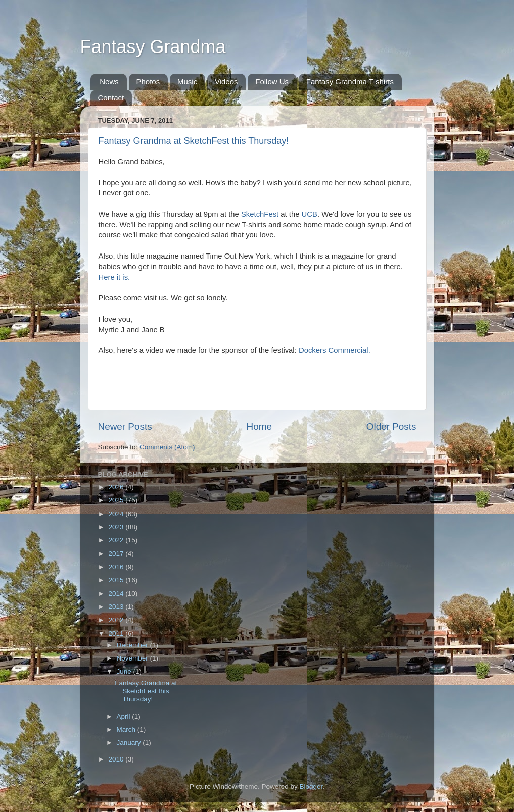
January (130, 743)
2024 (117, 514)
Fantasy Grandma (153, 47)
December (133, 645)
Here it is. (114, 277)
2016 (117, 567)
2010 (117, 759)
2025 (117, 500)
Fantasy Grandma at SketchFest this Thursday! (194, 141)
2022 (117, 540)
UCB (310, 214)
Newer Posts (125, 426)
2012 (117, 620)
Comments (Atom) (167, 447)
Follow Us (272, 82)
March (127, 729)
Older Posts (391, 426)
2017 (117, 554)
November (133, 658)
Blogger (311, 786)
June (125, 671)
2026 (117, 487)
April (125, 716)
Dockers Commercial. (335, 350)
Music (187, 82)
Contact (111, 98)
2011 (117, 633)
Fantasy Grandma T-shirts (350, 82)
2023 (117, 527)
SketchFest (260, 214)
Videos (226, 82)
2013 (117, 607)
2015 (117, 580)
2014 (117, 594)
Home (259, 426)
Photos (148, 82)
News (109, 82)
